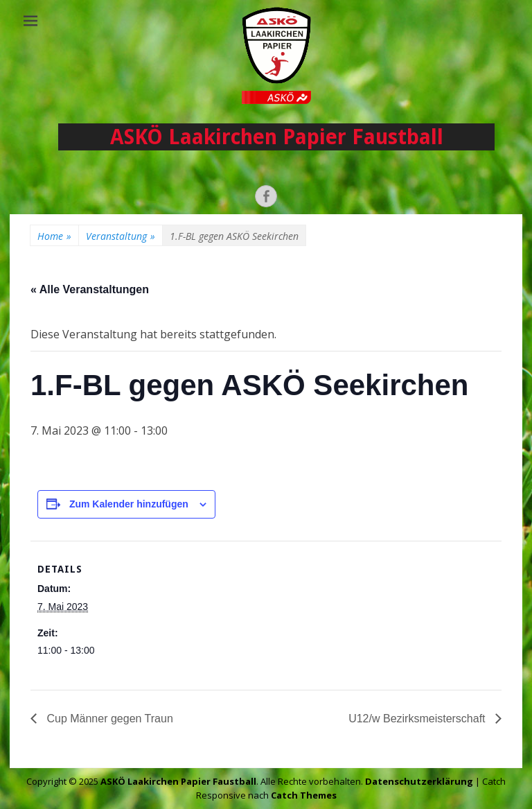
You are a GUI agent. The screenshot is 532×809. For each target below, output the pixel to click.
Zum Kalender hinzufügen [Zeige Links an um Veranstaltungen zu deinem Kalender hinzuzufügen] (129, 504)
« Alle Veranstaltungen (90, 289)
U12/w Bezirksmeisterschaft (418, 719)
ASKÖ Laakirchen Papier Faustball (277, 137)
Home (54, 236)
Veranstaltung (121, 236)
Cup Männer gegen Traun (108, 719)
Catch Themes (304, 795)
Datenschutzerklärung (419, 781)
